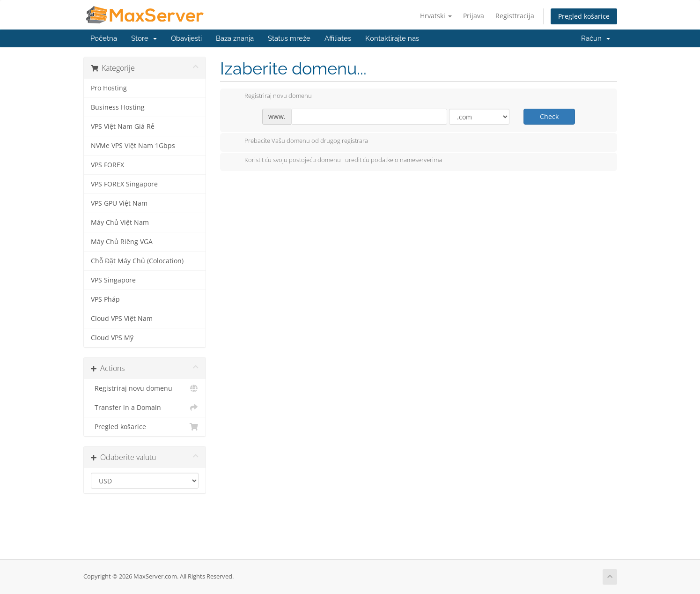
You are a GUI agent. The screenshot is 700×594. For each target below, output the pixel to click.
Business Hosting (118, 107)
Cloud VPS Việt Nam (122, 319)
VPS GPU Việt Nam (119, 203)
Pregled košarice (584, 16)
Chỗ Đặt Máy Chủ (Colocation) (137, 261)
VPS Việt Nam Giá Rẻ (123, 126)
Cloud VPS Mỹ (112, 338)
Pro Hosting (109, 88)
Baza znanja (235, 38)
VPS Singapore (113, 280)
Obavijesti (186, 38)
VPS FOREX (107, 165)
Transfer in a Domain (145, 408)
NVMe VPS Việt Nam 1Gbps (133, 146)
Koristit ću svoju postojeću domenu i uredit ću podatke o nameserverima (336, 161)
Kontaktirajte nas (392, 38)
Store (144, 38)
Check (549, 116)
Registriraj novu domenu (145, 388)
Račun (596, 38)
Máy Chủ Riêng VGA (122, 242)
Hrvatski (436, 16)
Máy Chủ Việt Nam (120, 223)
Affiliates (338, 38)
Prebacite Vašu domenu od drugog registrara (299, 141)
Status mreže (289, 38)
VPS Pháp (105, 299)
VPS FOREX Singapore (124, 184)
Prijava (474, 16)
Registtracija (515, 16)
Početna (104, 38)
